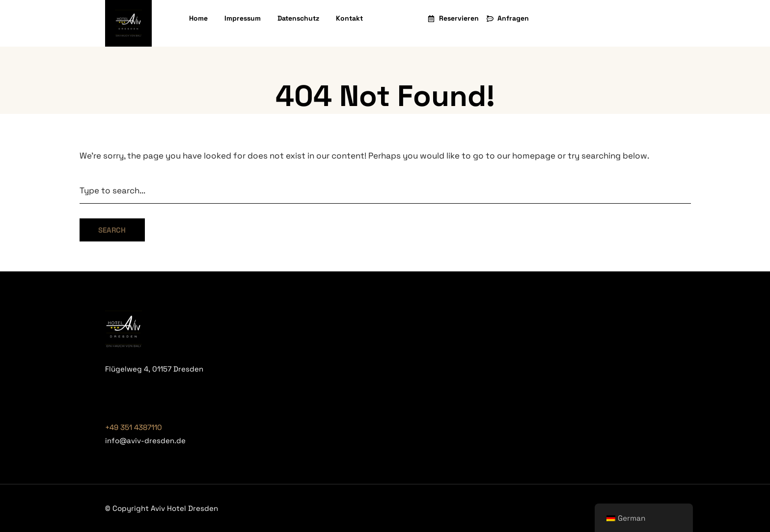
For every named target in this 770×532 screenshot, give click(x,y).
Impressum (243, 18)
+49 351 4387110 (134, 427)
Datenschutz (298, 18)
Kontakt (349, 18)
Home (198, 18)
